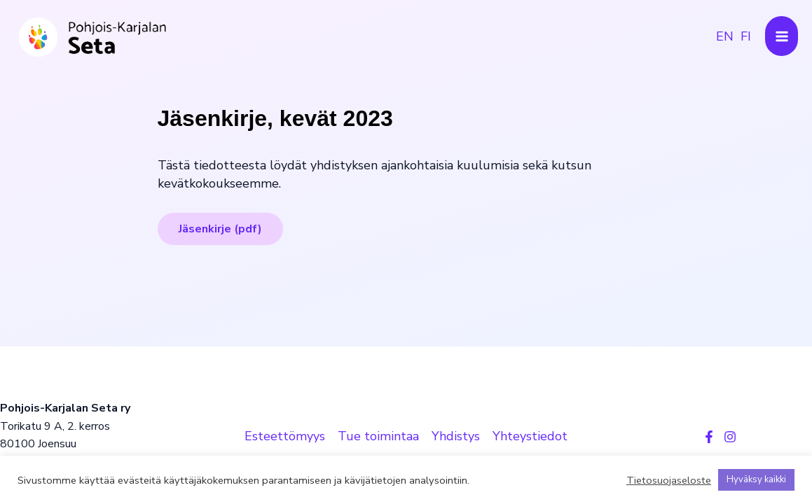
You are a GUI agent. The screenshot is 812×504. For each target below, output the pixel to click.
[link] (725, 36)
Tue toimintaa (378, 436)
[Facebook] (709, 437)
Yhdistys (456, 436)
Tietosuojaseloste (669, 480)
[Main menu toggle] (782, 36)
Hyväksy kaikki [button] (756, 479)
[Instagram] (730, 437)
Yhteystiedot (530, 436)
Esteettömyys (285, 436)
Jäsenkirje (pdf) (220, 229)
